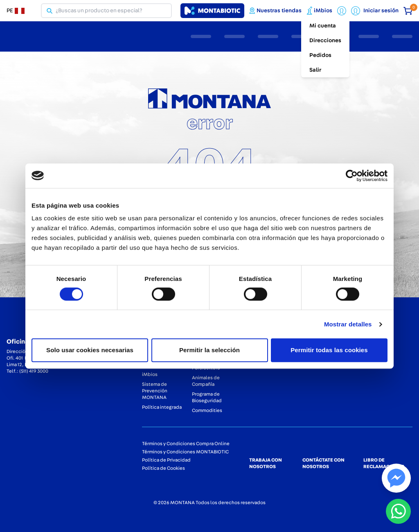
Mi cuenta (323, 26)
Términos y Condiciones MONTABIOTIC (185, 452)
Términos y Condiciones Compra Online (186, 444)
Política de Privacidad (166, 460)
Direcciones (325, 41)
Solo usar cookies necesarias (90, 350)
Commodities (207, 410)
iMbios (150, 374)
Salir (315, 70)
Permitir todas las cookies (329, 350)
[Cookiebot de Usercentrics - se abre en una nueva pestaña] (352, 176)
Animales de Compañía (206, 381)
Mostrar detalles (348, 324)
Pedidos (320, 55)
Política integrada (162, 407)
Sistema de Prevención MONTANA (155, 391)
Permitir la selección (209, 350)
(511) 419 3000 (34, 371)
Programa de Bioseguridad (207, 397)
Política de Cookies (163, 468)
